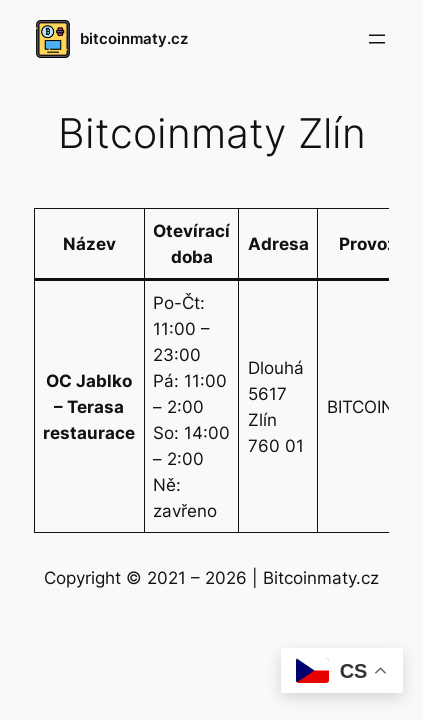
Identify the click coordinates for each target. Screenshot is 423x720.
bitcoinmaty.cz (134, 39)
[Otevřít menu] (377, 39)
